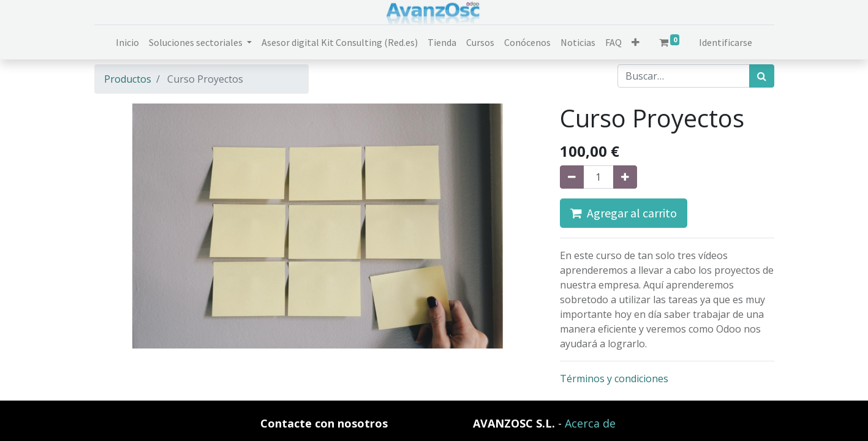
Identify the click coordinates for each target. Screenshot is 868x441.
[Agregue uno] (625, 177)
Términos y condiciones (614, 379)
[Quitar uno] (572, 177)
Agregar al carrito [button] (624, 213)
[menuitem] (127, 42)
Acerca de (590, 423)
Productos (128, 79)
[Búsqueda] (762, 76)
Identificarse (726, 42)
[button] (636, 42)
